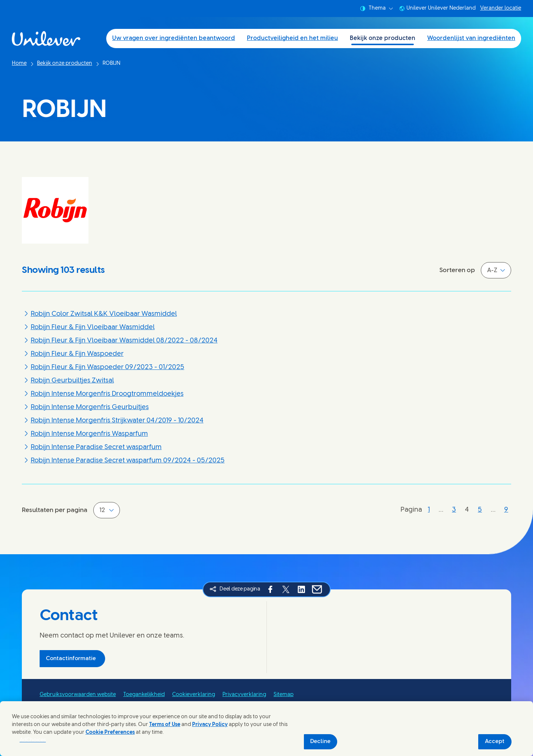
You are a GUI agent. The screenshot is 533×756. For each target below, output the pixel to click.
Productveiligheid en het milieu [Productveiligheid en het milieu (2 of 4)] (292, 38)
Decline (320, 742)
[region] (266, 729)
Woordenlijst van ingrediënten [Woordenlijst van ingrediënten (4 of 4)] (471, 38)
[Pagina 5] (480, 510)
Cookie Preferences (110, 732)
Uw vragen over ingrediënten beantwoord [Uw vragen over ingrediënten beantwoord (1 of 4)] (174, 38)
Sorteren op (457, 270)
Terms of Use (165, 725)
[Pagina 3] (454, 510)
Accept (495, 742)
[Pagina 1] (429, 510)
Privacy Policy (210, 725)
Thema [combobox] (376, 9)
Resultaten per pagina (55, 510)
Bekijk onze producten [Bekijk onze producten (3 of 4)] (383, 38)
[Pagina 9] (506, 510)
